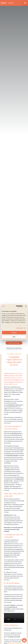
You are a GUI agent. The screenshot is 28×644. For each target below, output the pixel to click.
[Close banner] (26, 306)
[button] (25, 3)
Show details (20, 328)
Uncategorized (17, 354)
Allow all (14, 333)
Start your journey (14, 343)
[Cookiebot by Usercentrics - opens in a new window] (17, 306)
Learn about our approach (14, 348)
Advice (9, 354)
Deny (14, 337)
